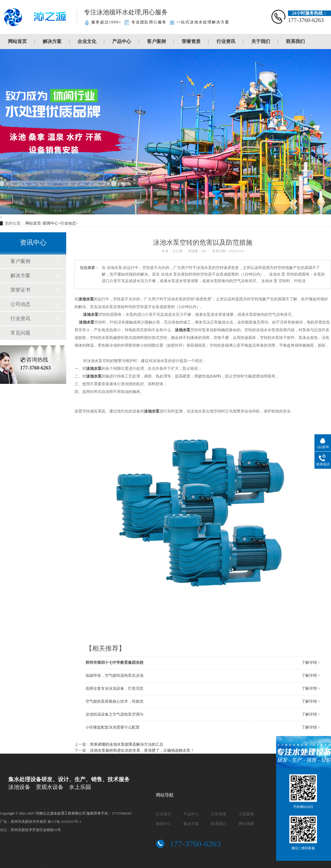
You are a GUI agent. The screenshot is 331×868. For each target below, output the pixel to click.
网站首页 (17, 41)
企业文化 (87, 41)
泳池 (179, 330)
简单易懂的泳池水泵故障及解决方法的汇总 (127, 744)
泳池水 (89, 314)
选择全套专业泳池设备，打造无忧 (114, 688)
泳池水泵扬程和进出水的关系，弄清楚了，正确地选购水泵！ (142, 750)
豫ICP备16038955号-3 (64, 822)
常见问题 (20, 333)
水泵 (186, 330)
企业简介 (164, 814)
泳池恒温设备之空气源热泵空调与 (114, 714)
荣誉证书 (20, 290)
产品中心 (122, 41)
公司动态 (20, 304)
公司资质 (219, 814)
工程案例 (246, 814)
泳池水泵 (86, 299)
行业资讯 (226, 41)
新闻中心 (50, 223)
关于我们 (261, 41)
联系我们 (295, 41)
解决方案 (52, 41)
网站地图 (246, 824)
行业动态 (68, 223)
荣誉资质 (191, 41)
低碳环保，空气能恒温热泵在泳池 (114, 676)
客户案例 (156, 41)
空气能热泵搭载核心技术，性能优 (114, 701)
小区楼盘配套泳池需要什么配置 (113, 727)
